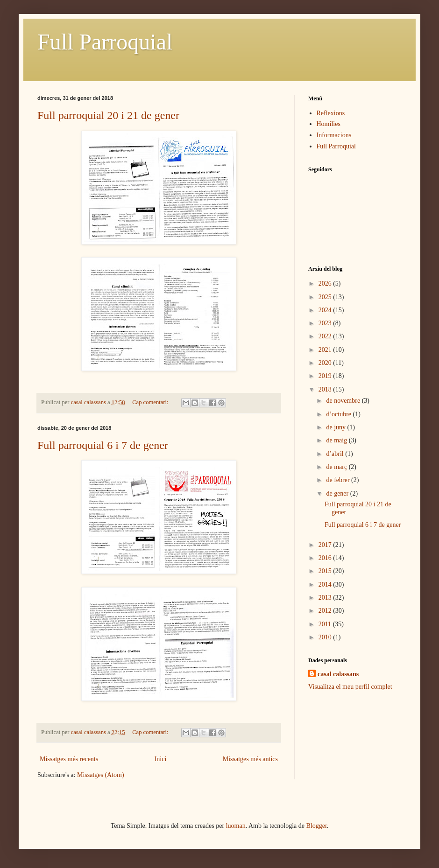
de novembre (344, 401)
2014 (326, 584)
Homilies (329, 124)
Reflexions (331, 113)
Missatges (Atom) (101, 775)
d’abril (336, 454)
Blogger (317, 826)
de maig (337, 440)
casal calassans (338, 674)
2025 (326, 297)
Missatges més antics (250, 759)
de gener (338, 493)
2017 (326, 545)
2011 (326, 624)
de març (337, 467)
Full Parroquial (105, 42)
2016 (326, 558)
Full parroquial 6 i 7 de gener (103, 445)
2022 (326, 336)
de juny (336, 427)
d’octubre (339, 414)
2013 (326, 598)
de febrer (339, 480)
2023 (326, 323)
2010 (326, 637)
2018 (326, 389)
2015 (326, 571)
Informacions (334, 135)
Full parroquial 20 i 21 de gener (108, 115)
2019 (326, 376)
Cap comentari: (151, 402)
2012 (326, 611)
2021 (326, 350)
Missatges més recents (69, 759)
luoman (236, 826)
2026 (326, 283)
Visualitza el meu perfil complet (350, 687)
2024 (326, 310)
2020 (326, 363)
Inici (161, 759)
